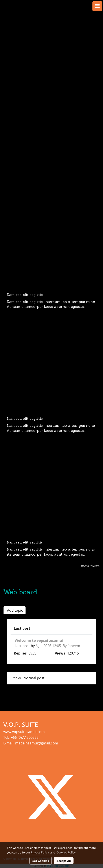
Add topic (15, 610)
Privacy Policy (40, 852)
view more (90, 566)
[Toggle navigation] (97, 6)
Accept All (64, 861)
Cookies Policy (66, 852)
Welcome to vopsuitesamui (39, 640)
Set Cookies (41, 861)
